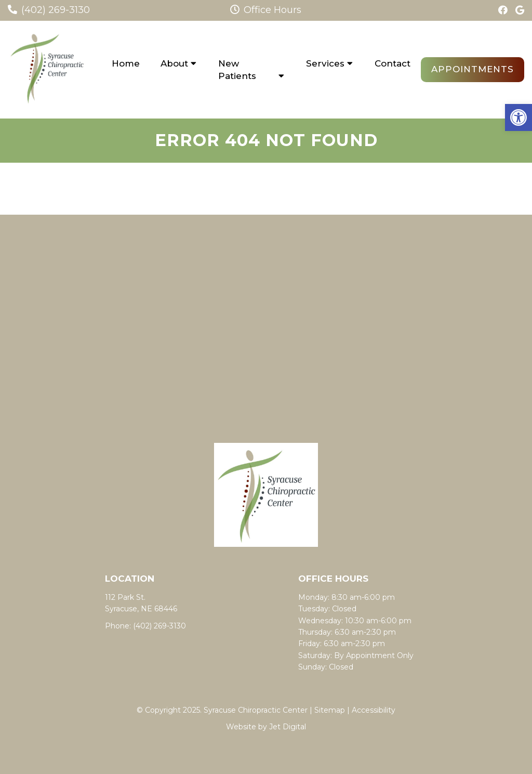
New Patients (237, 70)
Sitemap (330, 710)
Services (325, 63)
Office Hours (266, 10)
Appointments (473, 69)
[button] (518, 117)
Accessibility (374, 710)
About (174, 63)
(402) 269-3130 (56, 10)
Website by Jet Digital (266, 727)
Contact (393, 63)
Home (126, 63)
